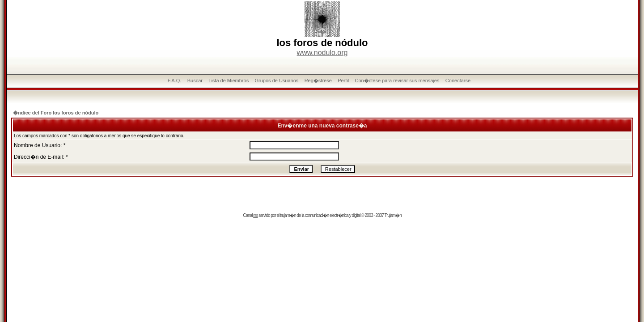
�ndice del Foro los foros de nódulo (56, 113)
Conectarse (458, 80)
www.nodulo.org (322, 53)
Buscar (195, 80)
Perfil (343, 80)
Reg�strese (318, 80)
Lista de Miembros (229, 80)
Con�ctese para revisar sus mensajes (397, 80)
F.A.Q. (175, 80)
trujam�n (288, 215)
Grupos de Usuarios (277, 80)
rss (255, 215)
